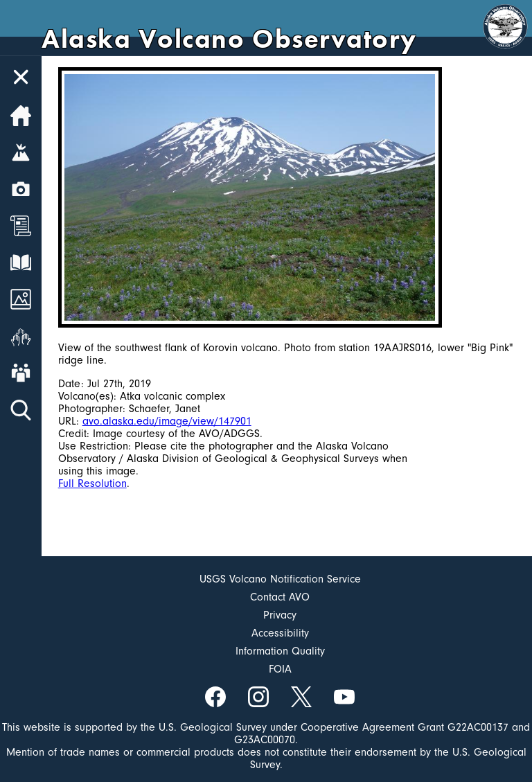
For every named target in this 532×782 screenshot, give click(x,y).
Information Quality (280, 651)
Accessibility (280, 633)
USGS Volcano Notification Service (280, 579)
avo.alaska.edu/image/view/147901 (167, 421)
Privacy (280, 615)
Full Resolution (92, 483)
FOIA (280, 669)
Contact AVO (280, 597)
